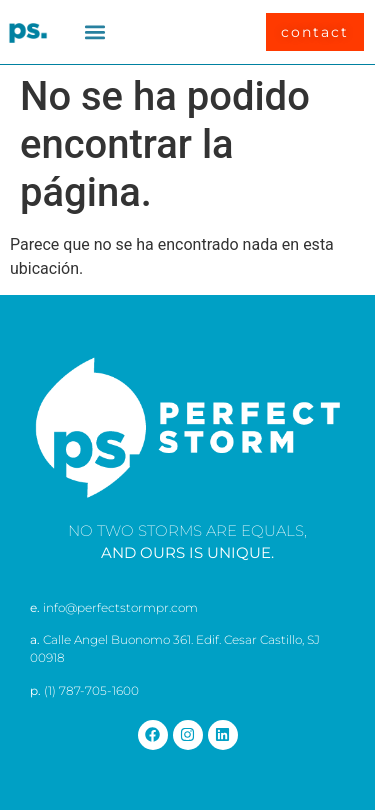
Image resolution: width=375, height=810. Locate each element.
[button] (95, 32)
